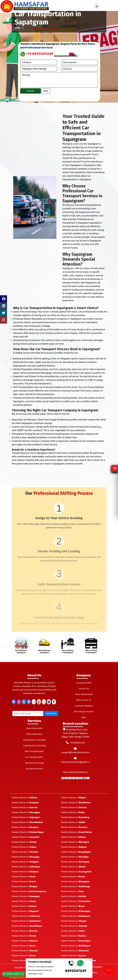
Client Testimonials (84, 694)
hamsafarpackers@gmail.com (76, 762)
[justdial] (34, 702)
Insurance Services (34, 769)
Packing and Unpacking (34, 740)
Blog (84, 717)
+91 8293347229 (37, 54)
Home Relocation (34, 728)
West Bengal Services (84, 712)
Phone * (65, 60)
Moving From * (26, 66)
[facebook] (14, 702)
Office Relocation (34, 734)
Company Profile (84, 683)
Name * (24, 60)
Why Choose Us (84, 700)
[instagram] (19, 702)
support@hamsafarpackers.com (78, 752)
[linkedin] (29, 702)
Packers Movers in (24, 798)
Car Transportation (34, 757)
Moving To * (66, 66)
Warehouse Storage (34, 763)
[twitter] (24, 702)
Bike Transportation (34, 751)
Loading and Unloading (34, 746)
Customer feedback (84, 706)
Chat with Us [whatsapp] (13, 973)
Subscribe (51, 713)
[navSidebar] (96, 7)
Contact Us (84, 689)
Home (17, 28)
